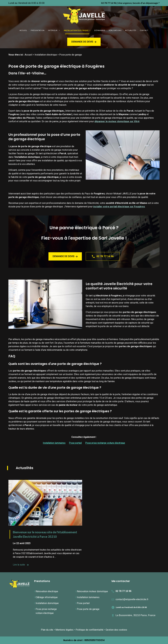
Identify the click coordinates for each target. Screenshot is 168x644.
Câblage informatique (47, 597)
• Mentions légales (64, 630)
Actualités (131, 30)
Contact (144, 30)
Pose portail (75, 443)
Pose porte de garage (88, 609)
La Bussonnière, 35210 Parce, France (135, 615)
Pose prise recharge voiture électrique (105, 443)
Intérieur (53, 30)
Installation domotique (47, 603)
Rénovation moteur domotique (92, 591)
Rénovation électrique (47, 591)
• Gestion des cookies (116, 630)
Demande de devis (84, 42)
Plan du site (47, 630)
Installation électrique (76, 30)
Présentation (38, 30)
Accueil (23, 30)
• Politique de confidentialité (89, 630)
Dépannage (100, 30)
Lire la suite (21, 565)
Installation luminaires (54, 443)
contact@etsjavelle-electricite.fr (132, 599)
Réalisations (115, 30)
